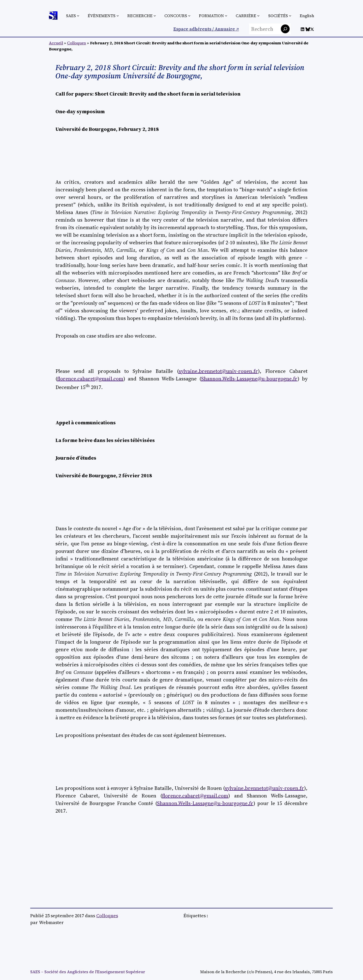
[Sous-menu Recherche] (155, 16)
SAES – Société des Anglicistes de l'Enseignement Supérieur (88, 972)
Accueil (56, 43)
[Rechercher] (285, 29)
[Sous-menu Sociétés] (290, 16)
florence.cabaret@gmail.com (90, 379)
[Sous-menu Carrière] (258, 16)
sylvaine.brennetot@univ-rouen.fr (218, 371)
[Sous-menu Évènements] (118, 16)
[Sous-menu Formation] (226, 16)
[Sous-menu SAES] (78, 16)
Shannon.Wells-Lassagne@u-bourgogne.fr (249, 379)
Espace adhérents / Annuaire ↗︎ (206, 29)
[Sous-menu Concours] (189, 16)
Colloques (77, 43)
